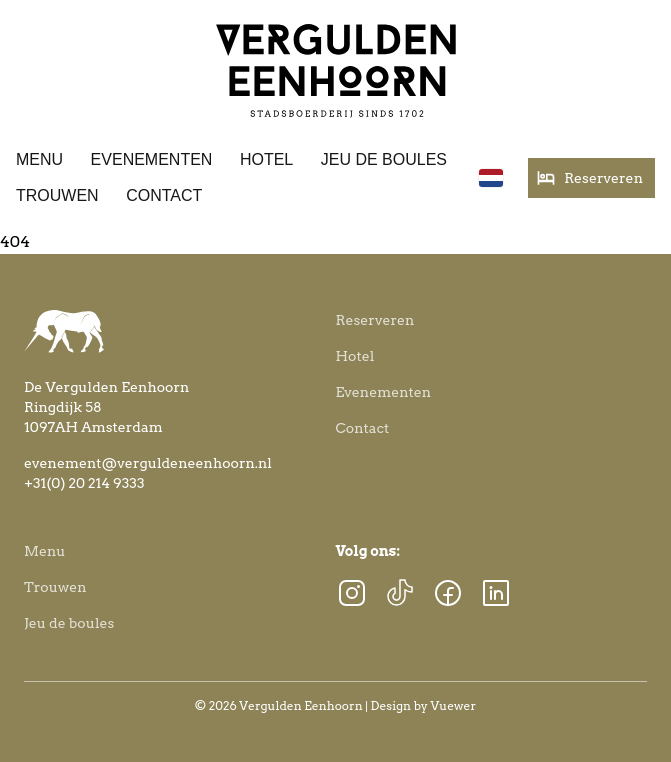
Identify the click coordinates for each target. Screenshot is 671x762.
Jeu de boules (384, 159)
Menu (39, 159)
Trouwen (57, 195)
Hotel (266, 159)
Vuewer (454, 705)
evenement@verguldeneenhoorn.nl (148, 463)
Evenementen (152, 159)
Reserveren (375, 320)
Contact (164, 195)
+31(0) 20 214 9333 (84, 483)
